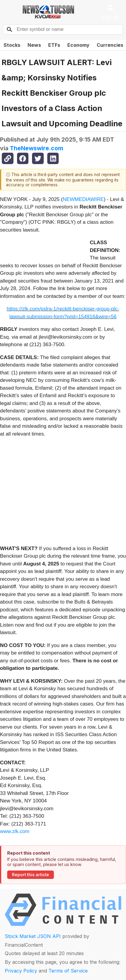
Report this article (31, 875)
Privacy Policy (21, 971)
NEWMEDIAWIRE (83, 199)
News (34, 45)
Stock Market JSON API (33, 936)
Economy (78, 45)
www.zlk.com (15, 831)
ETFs (54, 45)
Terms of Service (68, 971)
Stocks (12, 45)
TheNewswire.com (37, 148)
